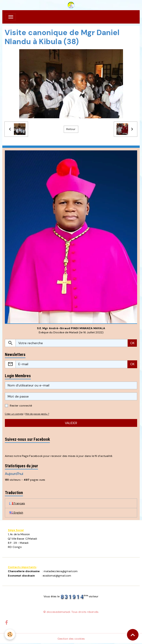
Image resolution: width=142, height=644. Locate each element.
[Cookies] (10, 634)
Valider (71, 423)
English (16, 513)
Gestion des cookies (71, 639)
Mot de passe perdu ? (37, 414)
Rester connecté (21, 406)
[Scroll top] (133, 635)
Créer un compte (14, 414)
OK (132, 343)
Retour (71, 129)
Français (17, 503)
